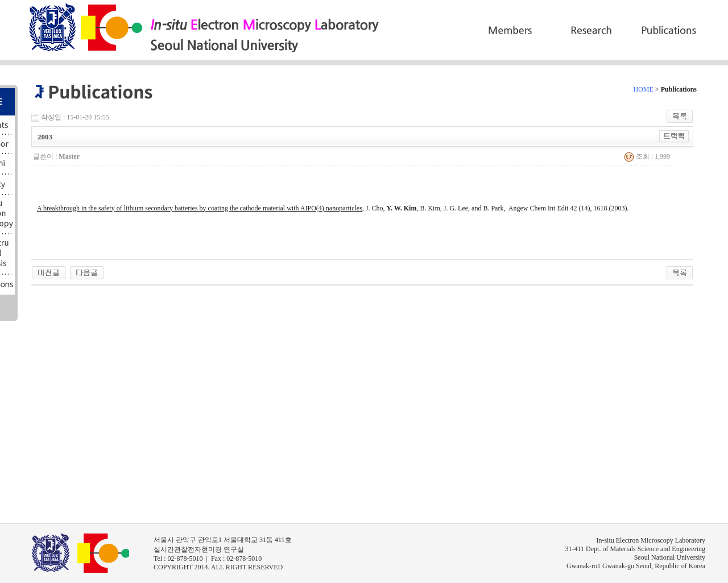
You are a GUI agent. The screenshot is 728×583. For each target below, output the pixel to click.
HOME (644, 89)
